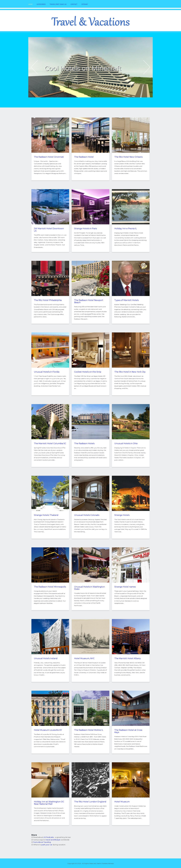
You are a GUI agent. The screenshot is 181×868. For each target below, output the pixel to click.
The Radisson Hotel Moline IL (89, 730)
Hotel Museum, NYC (84, 658)
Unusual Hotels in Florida (47, 372)
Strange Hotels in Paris (85, 229)
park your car (47, 845)
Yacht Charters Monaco (105, 863)
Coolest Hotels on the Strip (88, 372)
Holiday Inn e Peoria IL (126, 229)
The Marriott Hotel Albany (128, 658)
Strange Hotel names (125, 587)
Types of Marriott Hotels (127, 300)
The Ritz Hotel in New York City (130, 372)
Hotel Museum (122, 802)
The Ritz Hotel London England (90, 802)
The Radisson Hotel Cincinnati (49, 157)
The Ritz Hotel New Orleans (128, 157)
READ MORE (61, 76)
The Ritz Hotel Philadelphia (48, 300)
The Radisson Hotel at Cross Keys (128, 731)
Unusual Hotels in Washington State (89, 588)
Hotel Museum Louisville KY (48, 730)
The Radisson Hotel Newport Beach (89, 301)
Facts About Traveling (42, 842)
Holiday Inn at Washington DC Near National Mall (49, 803)
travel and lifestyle (53, 840)
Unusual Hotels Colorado (87, 515)
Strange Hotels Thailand (46, 515)
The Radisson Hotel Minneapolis (50, 587)
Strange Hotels (122, 515)
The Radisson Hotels (84, 443)
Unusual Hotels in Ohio (126, 443)
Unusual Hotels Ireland (46, 658)
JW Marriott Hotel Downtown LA (49, 230)
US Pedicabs (49, 837)
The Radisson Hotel (84, 157)
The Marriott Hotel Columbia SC (50, 443)
